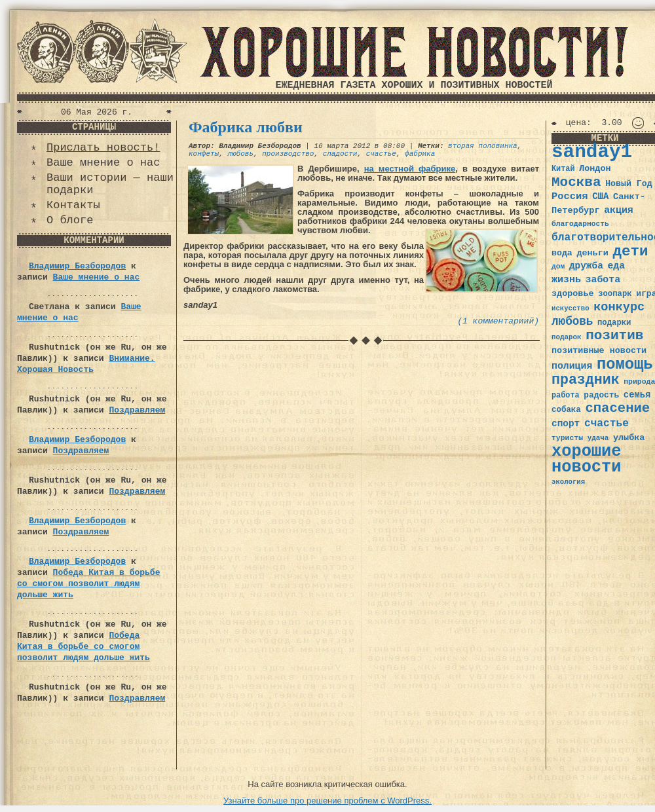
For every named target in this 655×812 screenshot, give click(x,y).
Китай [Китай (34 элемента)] (563, 169)
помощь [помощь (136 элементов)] (625, 364)
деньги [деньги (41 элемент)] (592, 253)
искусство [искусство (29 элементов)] (571, 308)
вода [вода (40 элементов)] (562, 253)
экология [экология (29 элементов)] (568, 482)
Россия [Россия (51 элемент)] (570, 196)
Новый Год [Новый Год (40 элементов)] (628, 184)
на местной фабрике (410, 169)
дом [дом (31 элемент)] (558, 267)
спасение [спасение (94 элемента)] (617, 408)
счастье (381, 154)
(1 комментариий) (498, 321)
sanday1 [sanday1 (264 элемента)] (592, 152)
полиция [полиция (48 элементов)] (572, 366)
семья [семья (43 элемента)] (637, 395)
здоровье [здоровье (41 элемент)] (573, 294)
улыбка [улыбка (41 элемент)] (629, 438)
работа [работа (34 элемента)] (566, 396)
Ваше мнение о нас (103, 163)
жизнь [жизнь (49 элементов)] (566, 280)
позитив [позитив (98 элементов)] (614, 336)
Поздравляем (137, 410)
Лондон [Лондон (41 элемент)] (595, 169)
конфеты (204, 154)
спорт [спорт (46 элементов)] (566, 424)
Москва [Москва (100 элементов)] (576, 182)
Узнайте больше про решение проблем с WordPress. (327, 801)
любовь (240, 154)
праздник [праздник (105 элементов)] (586, 380)
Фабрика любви (246, 127)
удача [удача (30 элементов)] (598, 438)
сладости (340, 154)
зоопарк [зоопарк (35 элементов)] (615, 294)
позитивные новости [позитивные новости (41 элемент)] (599, 351)
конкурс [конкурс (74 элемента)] (619, 307)
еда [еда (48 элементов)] (616, 266)
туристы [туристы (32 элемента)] (567, 438)
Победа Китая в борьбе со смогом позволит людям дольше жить (88, 584)
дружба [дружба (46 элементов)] (586, 266)
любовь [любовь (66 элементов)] (572, 322)
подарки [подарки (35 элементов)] (614, 323)
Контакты (73, 205)
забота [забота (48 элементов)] (603, 280)
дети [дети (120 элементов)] (630, 251)
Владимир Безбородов (77, 266)
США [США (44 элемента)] (600, 196)
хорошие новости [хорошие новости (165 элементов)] (587, 459)
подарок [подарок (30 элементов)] (567, 337)
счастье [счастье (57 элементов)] (607, 423)
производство (288, 154)
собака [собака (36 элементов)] (566, 410)
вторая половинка (483, 146)
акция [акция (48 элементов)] (619, 210)
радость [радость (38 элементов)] (601, 395)
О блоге (70, 220)
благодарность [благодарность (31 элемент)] (580, 224)
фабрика (420, 154)
